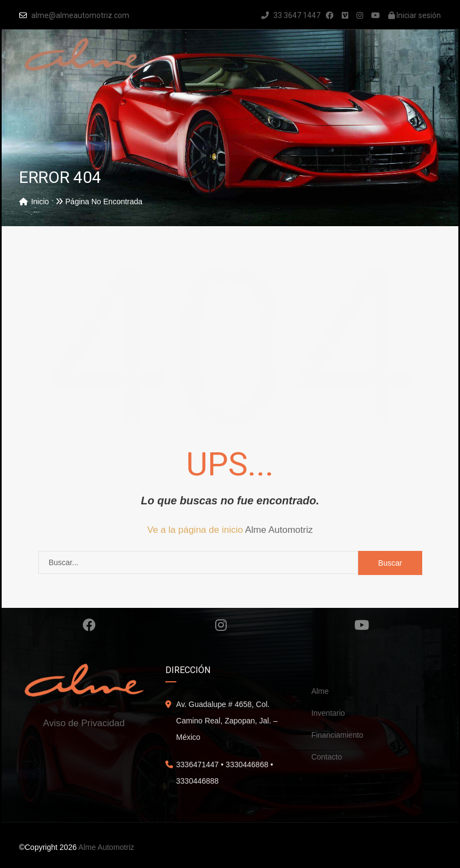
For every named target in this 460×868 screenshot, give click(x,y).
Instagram (221, 625)
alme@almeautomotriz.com (80, 15)
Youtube (362, 625)
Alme (320, 691)
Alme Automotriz (279, 530)
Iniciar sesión (415, 15)
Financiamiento (337, 735)
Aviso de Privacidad (84, 723)
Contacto (326, 757)
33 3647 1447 (291, 15)
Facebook (89, 625)
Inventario (328, 713)
